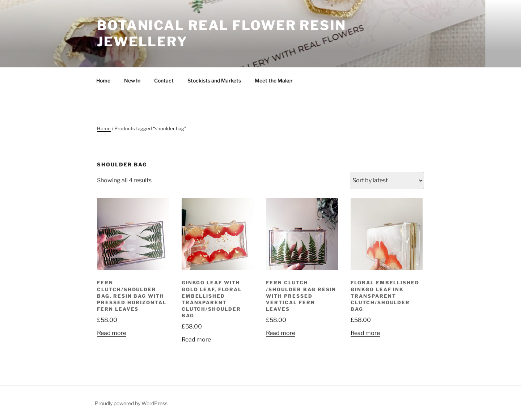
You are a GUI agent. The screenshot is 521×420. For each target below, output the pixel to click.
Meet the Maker (274, 80)
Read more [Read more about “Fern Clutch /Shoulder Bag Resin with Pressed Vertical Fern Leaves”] (281, 333)
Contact (164, 80)
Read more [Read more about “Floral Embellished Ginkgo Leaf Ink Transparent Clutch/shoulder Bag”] (365, 333)
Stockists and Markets (214, 80)
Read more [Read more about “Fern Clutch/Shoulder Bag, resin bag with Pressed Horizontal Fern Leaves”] (112, 333)
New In (132, 80)
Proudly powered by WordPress (131, 403)
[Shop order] (387, 181)
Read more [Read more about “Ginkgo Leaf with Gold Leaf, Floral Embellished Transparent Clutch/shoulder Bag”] (196, 340)
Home (103, 80)
